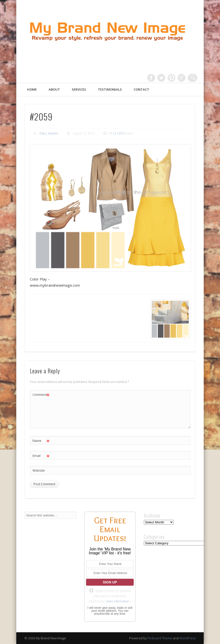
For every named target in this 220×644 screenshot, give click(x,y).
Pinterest (173, 78)
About (54, 89)
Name (41, 441)
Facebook (153, 78)
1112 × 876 (117, 133)
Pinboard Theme (160, 638)
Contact (141, 89)
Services (79, 89)
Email (41, 456)
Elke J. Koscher (49, 133)
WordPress (187, 638)
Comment (41, 395)
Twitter (163, 78)
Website (39, 470)
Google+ (183, 78)
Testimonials (110, 89)
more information (118, 601)
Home (32, 89)
